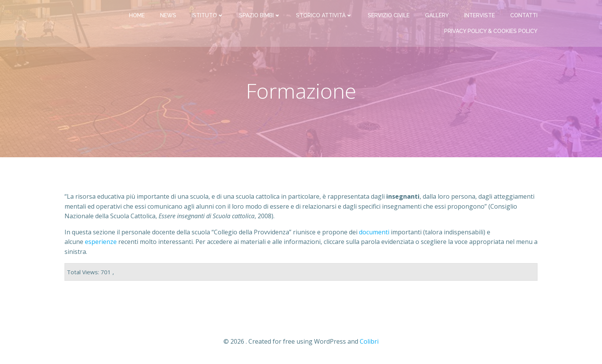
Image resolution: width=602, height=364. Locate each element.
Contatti (524, 15)
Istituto (208, 15)
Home (137, 15)
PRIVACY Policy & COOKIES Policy (491, 31)
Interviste (480, 15)
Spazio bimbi (260, 15)
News (168, 15)
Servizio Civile (389, 15)
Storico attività (324, 15)
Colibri (369, 341)
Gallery (437, 15)
